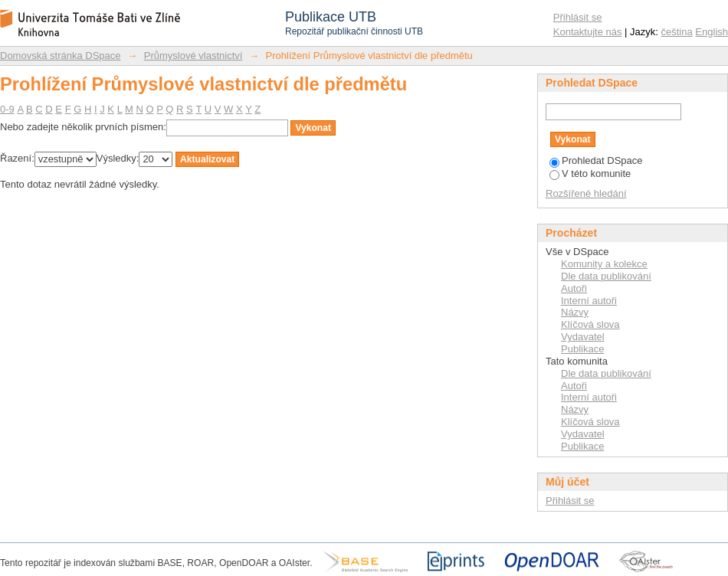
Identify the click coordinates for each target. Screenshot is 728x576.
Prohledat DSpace (596, 160)
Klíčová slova (590, 324)
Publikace (582, 349)
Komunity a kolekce (604, 264)
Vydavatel (583, 337)
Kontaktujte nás (588, 32)
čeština (677, 32)
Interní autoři (589, 301)
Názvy (575, 312)
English (712, 32)
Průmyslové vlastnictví (193, 56)
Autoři (574, 288)
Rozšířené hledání (586, 193)
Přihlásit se (578, 17)
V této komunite (590, 173)
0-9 (7, 109)
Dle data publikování (606, 276)
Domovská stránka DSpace (61, 56)
